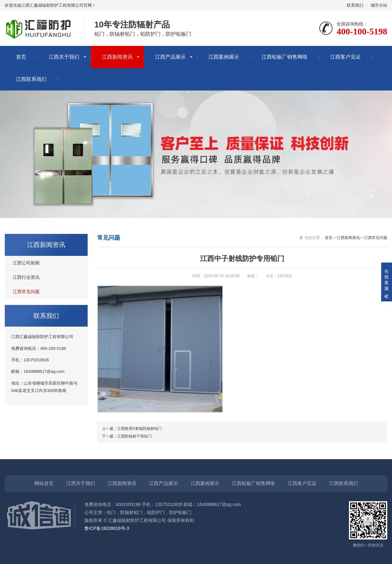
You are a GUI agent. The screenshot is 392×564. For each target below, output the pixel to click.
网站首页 (44, 483)
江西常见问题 (26, 292)
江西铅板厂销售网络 (285, 57)
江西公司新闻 (26, 263)
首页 (21, 57)
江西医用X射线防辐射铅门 (140, 429)
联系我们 (355, 5)
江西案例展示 (224, 57)
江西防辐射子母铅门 (134, 436)
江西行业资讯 (26, 277)
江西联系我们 (31, 79)
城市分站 (379, 5)
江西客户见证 (345, 57)
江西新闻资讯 (117, 57)
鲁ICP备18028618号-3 (107, 528)
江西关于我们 (64, 57)
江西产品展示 (171, 57)
